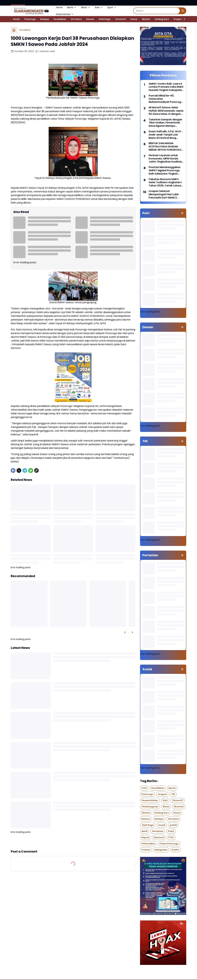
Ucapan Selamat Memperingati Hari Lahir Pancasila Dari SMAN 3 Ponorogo (164, 194)
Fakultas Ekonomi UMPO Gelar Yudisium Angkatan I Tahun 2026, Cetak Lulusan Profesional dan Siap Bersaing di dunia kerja (166, 183)
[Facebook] (13, 470)
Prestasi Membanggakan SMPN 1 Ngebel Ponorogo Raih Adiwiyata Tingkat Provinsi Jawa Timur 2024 (165, 171)
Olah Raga (105, 19)
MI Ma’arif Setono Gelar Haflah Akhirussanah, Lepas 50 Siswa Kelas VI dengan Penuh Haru (166, 111)
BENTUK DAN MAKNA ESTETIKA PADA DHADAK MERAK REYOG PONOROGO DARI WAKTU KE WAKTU (165, 147)
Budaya (45, 19)
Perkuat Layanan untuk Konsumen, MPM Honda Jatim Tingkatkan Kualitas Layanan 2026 (165, 159)
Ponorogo (30, 19)
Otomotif (121, 19)
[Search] (157, 11)
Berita (72, 7)
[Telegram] (25, 470)
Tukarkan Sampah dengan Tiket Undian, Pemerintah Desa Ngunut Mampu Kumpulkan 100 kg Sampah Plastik (166, 123)
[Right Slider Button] (183, 19)
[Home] (14, 30)
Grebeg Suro (162, 19)
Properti (178, 19)
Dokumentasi (65, 14)
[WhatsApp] (31, 470)
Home (59, 7)
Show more (73, 841)
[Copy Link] (36, 470)
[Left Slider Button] (125, 632)
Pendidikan (60, 19)
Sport (112, 7)
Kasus (134, 19)
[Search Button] (183, 11)
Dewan (90, 19)
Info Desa (76, 19)
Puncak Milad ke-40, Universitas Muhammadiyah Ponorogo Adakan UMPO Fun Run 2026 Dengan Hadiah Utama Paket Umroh (166, 99)
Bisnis (86, 7)
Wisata (146, 19)
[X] (19, 470)
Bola (99, 7)
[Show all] (182, 213)
